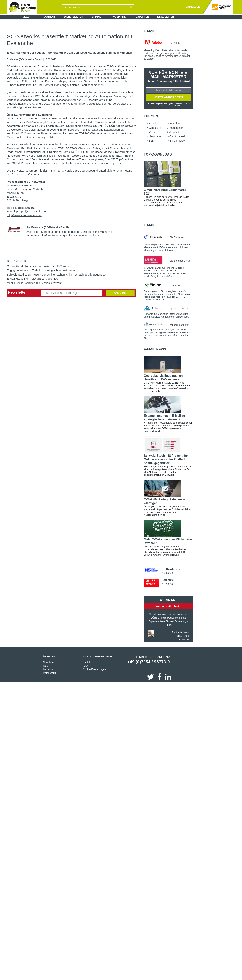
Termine (96, 17)
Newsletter (166, 17)
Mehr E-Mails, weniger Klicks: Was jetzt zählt (35, 283)
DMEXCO (168, 580)
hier (178, 106)
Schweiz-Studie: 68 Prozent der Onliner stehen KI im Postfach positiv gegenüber (57, 274)
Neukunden (156, 136)
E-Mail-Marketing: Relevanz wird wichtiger (33, 279)
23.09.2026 (167, 584)
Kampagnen (176, 128)
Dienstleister (74, 17)
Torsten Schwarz (181, 632)
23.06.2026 (167, 573)
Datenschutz (50, 673)
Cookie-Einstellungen (94, 669)
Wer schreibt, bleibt (169, 606)
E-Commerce (177, 141)
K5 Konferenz (171, 569)
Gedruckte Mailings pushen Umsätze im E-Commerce (40, 266)
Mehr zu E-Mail (19, 261)
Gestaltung (155, 128)
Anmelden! (120, 293)
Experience (176, 124)
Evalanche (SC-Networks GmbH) (25, 59)
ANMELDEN (193, 7)
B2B (151, 141)
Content (49, 17)
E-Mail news (155, 349)
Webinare (119, 17)
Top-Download (158, 154)
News (26, 17)
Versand (154, 132)
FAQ (85, 666)
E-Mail (150, 31)
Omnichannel (177, 136)
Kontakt (87, 662)
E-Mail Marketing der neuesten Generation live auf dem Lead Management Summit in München (70, 53)
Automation (176, 132)
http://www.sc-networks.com (24, 215)
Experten (142, 17)
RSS (46, 666)
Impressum (49, 669)
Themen (151, 116)
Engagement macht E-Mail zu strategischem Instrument (41, 270)
